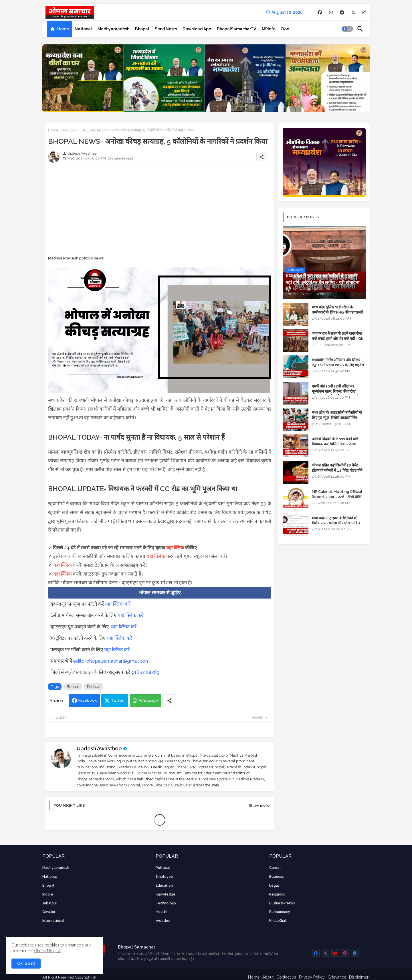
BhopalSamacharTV (236, 29)
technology (166, 903)
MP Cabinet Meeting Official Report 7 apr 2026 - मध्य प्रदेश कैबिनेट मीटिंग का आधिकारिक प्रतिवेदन (338, 497)
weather (163, 921)
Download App (197, 29)
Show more (259, 805)
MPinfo (269, 29)
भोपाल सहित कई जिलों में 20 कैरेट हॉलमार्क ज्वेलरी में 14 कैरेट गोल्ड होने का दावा (337, 470)
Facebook (88, 700)
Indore (48, 894)
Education (164, 885)
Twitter (118, 700)
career (275, 868)
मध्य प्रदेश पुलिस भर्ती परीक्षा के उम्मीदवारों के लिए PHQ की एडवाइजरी (337, 310)
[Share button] (169, 701)
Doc (285, 29)
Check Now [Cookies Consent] (45, 951)
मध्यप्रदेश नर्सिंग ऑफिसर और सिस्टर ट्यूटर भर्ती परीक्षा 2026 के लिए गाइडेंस (338, 362)
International (53, 921)
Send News (166, 29)
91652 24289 (145, 672)
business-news (282, 903)
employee (164, 877)
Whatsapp (148, 700)
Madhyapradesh (113, 29)
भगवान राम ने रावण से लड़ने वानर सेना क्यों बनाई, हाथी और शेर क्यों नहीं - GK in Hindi (338, 339)
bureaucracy (280, 912)
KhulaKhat (278, 921)
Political (70, 130)
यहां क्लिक (175, 548)
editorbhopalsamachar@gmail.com (111, 661)
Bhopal (142, 29)
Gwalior (49, 912)
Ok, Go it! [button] (26, 963)
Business (277, 877)
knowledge (166, 894)
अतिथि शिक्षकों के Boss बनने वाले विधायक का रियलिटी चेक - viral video (335, 444)
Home (63, 29)
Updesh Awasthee (99, 748)
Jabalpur (50, 903)
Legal (274, 885)
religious (277, 894)
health (162, 912)
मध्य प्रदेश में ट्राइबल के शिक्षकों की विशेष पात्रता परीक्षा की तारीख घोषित (336, 520)
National (83, 29)
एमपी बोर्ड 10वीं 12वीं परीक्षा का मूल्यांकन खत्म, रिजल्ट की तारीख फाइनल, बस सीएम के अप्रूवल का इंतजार (338, 391)
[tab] (59, 29)
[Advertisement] (160, 211)
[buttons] (320, 12)
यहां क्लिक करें (118, 604)
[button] (347, 29)
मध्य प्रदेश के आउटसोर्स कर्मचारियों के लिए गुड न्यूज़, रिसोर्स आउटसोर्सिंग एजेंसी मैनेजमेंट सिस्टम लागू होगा (337, 418)
